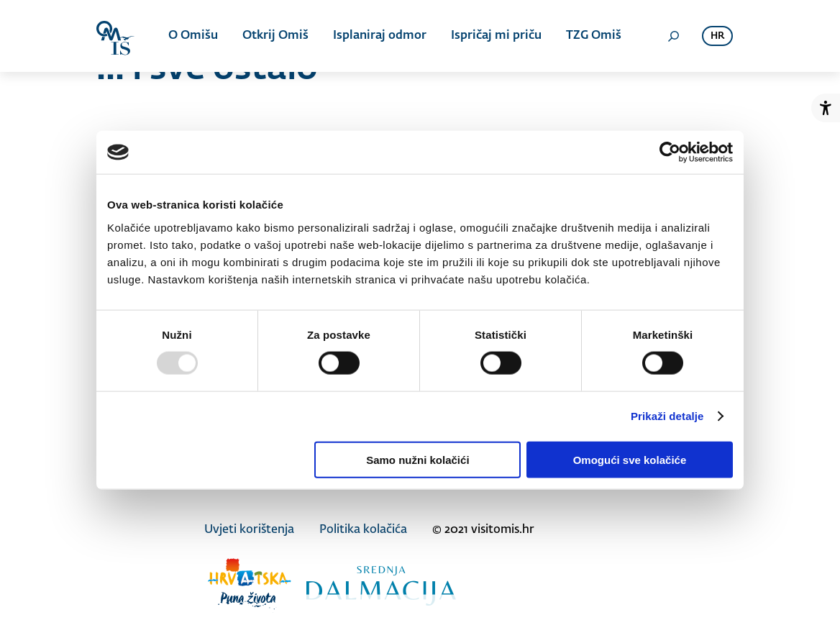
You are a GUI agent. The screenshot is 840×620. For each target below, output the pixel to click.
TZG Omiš (594, 36)
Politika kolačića (363, 530)
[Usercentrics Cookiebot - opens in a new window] (670, 152)
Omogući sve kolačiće (630, 459)
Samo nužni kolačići (417, 459)
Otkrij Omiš (275, 36)
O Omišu (193, 36)
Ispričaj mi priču (496, 36)
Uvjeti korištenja (249, 530)
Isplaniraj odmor (380, 36)
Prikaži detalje (667, 416)
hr (717, 36)
